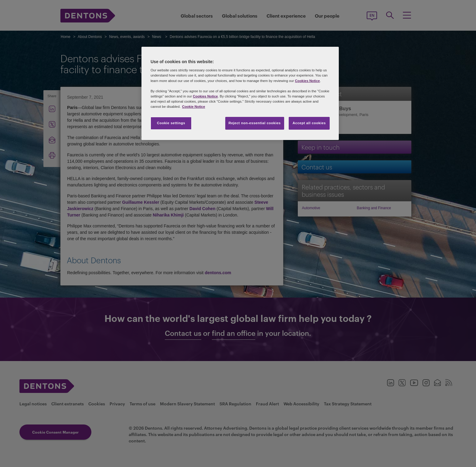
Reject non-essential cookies (255, 123)
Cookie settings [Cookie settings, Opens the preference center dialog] (171, 123)
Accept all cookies (309, 123)
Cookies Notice (307, 81)
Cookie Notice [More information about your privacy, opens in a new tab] (194, 107)
